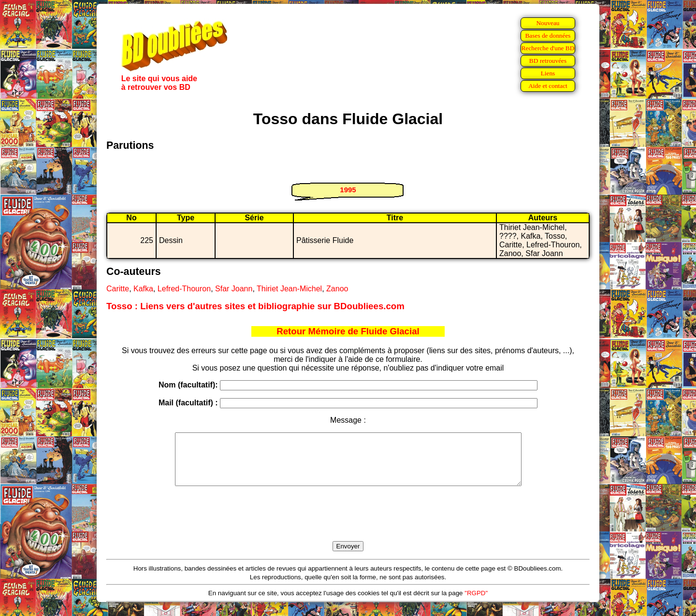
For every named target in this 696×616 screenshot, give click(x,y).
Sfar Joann (234, 289)
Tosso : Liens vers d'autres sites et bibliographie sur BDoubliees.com (255, 306)
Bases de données (548, 36)
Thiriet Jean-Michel (289, 289)
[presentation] (348, 525)
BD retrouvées (548, 61)
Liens (548, 73)
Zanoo (337, 289)
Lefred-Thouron (184, 289)
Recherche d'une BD (548, 48)
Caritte (118, 289)
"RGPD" (476, 603)
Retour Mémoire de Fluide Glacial (348, 331)
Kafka (143, 289)
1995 (348, 190)
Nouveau (548, 23)
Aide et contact (548, 86)
